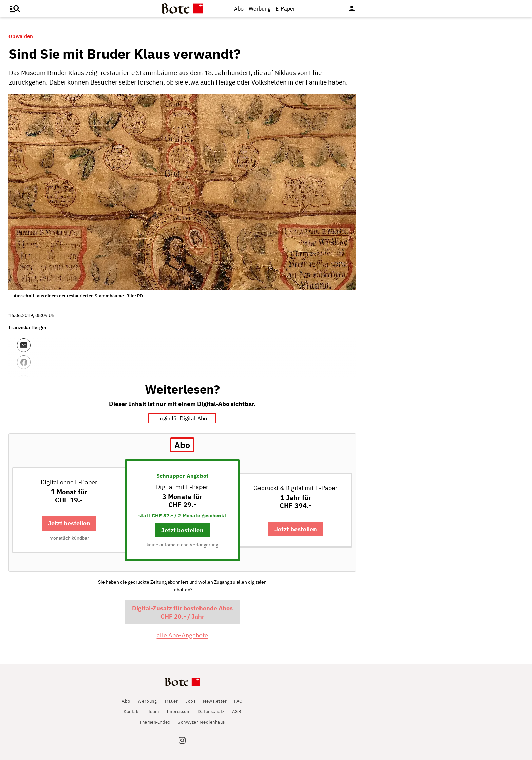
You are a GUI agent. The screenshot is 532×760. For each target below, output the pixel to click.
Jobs (190, 701)
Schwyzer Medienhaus (201, 722)
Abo (239, 8)
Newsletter (215, 701)
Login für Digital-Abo (182, 418)
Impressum (179, 712)
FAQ (238, 701)
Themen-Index (155, 722)
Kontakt (132, 712)
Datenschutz (211, 712)
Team (154, 712)
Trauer (171, 701)
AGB (237, 712)
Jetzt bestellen (69, 523)
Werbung (260, 8)
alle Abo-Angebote (182, 635)
